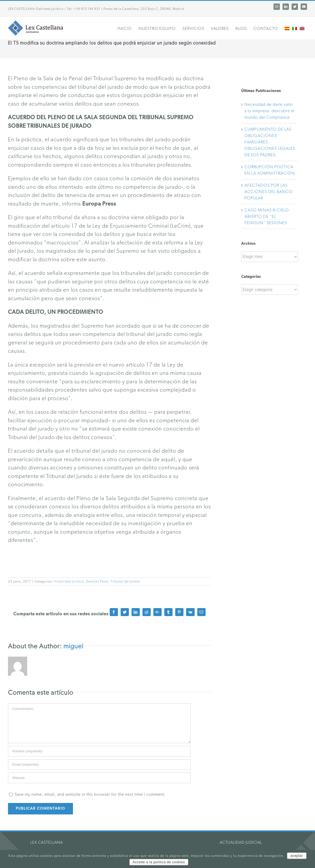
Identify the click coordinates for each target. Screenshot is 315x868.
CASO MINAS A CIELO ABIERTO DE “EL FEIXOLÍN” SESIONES (267, 216)
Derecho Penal (97, 581)
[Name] (99, 751)
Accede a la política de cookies (159, 862)
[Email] (99, 765)
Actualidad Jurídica (69, 581)
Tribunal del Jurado (125, 581)
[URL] (99, 778)
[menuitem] (128, 28)
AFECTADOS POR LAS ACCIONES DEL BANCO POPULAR (269, 192)
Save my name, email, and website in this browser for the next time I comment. (90, 794)
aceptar (297, 856)
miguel (73, 646)
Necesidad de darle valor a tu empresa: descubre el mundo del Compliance (269, 111)
